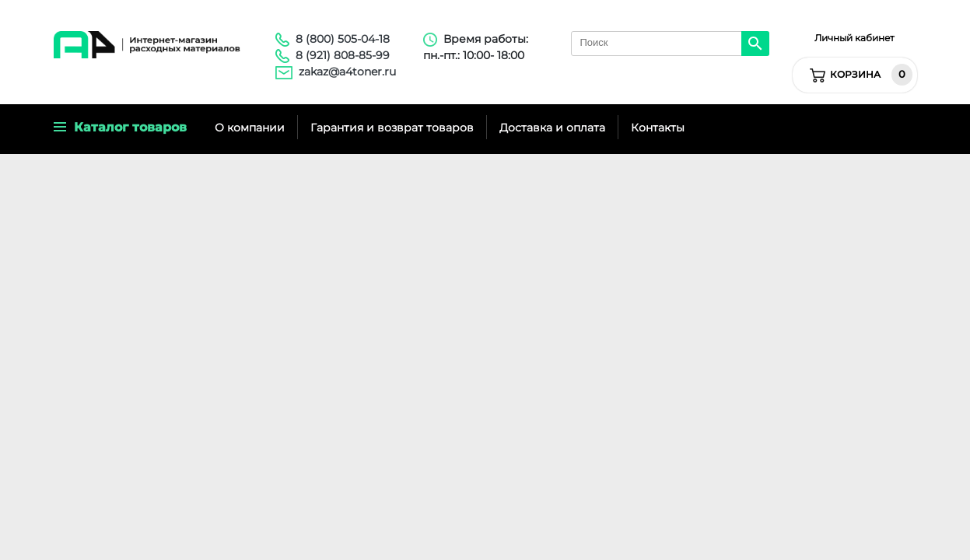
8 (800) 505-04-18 (343, 39)
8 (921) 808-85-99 (343, 55)
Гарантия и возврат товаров (392, 128)
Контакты (658, 128)
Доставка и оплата (552, 128)
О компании (250, 128)
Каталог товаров (120, 127)
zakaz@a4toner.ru (347, 72)
